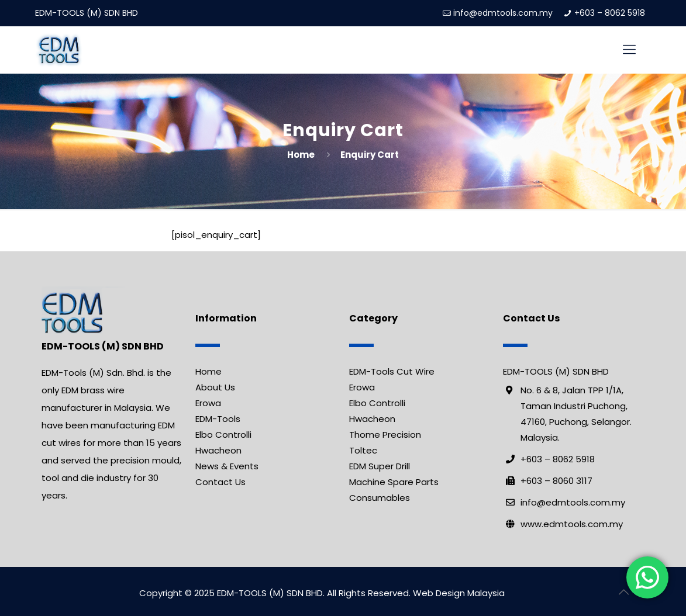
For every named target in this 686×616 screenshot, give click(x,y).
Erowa (208, 403)
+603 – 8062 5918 (610, 13)
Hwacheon (218, 450)
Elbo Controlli (223, 435)
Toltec (363, 450)
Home (301, 155)
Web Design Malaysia (459, 593)
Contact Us (220, 482)
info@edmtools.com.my (503, 13)
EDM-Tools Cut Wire (392, 371)
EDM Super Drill (380, 466)
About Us (215, 387)
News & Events (227, 466)
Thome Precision (385, 435)
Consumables (380, 498)
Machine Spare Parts (394, 482)
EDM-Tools (218, 419)
